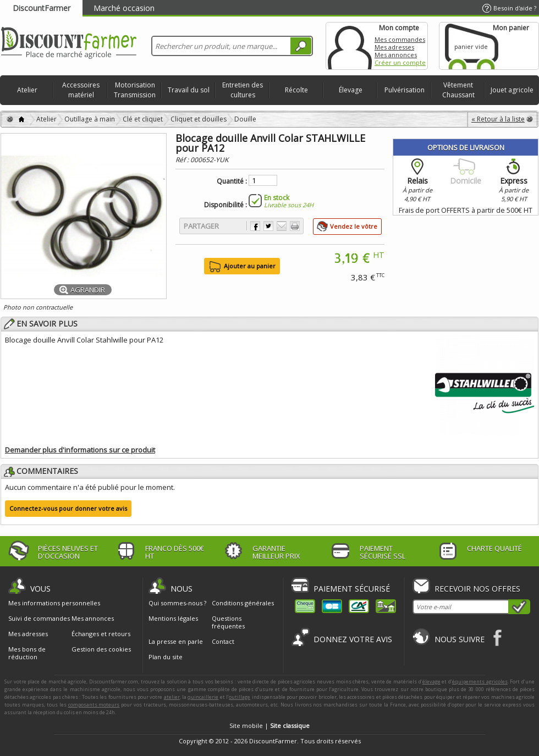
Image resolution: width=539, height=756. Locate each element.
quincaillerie (203, 697)
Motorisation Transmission (135, 90)
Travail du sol (189, 90)
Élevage (351, 90)
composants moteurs (94, 705)
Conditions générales (243, 603)
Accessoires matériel (81, 90)
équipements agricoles (480, 681)
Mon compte (350, 46)
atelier (172, 697)
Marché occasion (124, 8)
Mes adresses (394, 47)
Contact (223, 641)
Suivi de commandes (39, 619)
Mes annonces (396, 55)
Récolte (296, 90)
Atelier (27, 90)
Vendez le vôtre (354, 226)
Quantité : (232, 181)
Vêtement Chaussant (458, 90)
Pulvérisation (405, 90)
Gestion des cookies (101, 649)
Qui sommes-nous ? (177, 603)
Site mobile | (269, 725)
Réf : (183, 160)
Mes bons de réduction (27, 653)
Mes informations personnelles (54, 603)
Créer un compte (400, 62)
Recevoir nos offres (477, 589)
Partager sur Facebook (255, 226)
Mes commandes (400, 39)
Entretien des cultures (243, 90)
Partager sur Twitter (268, 226)
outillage (240, 697)
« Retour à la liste (498, 119)
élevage (431, 681)
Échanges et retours (101, 634)
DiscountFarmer (42, 8)
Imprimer (295, 226)
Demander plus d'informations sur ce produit (80, 450)
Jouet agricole (512, 90)
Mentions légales (173, 618)
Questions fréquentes (228, 622)
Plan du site (166, 657)
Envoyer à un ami (282, 226)
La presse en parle (176, 641)
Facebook (498, 638)
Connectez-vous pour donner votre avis (68, 508)
